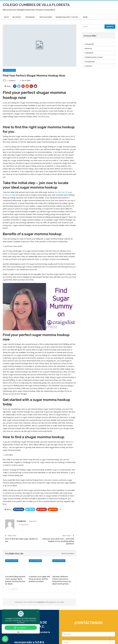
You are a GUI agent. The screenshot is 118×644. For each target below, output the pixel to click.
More (85, 17)
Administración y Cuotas (67, 17)
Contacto (89, 66)
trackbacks (41, 602)
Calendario (89, 53)
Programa (30, 17)
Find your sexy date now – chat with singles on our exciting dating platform (58, 541)
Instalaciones (46, 17)
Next (14, 589)
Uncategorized (9, 70)
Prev (8, 589)
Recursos (17, 17)
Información (90, 44)
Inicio (7, 17)
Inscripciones (90, 62)
